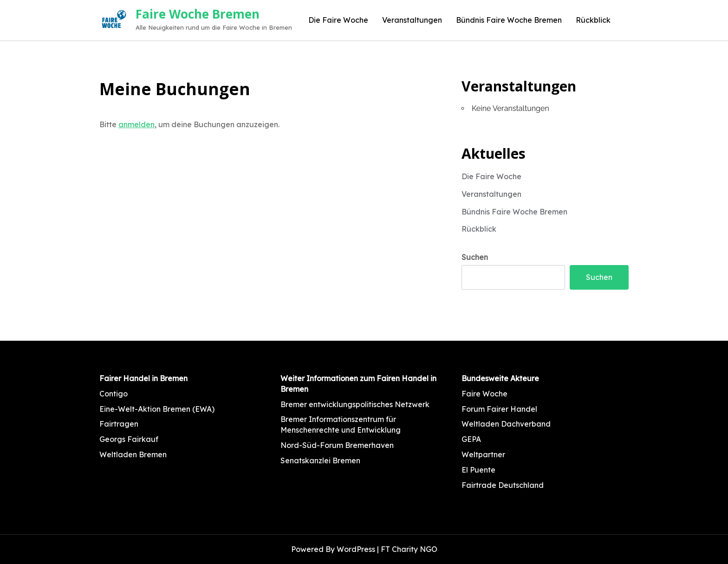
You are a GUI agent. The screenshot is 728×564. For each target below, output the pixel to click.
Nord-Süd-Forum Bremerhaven (337, 445)
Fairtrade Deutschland (503, 485)
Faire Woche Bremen (198, 14)
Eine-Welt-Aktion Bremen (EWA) (157, 409)
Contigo (114, 394)
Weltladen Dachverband (506, 424)
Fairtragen (119, 424)
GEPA (471, 439)
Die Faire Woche (338, 20)
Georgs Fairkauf (129, 439)
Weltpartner (483, 454)
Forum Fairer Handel (499, 409)
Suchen (475, 257)
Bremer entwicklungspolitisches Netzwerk (355, 404)
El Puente (478, 470)
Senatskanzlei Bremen (320, 460)
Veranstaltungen (412, 20)
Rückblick (593, 20)
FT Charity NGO (409, 549)
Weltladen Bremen (133, 454)
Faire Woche (484, 394)
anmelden (136, 124)
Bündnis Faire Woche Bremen (509, 20)
